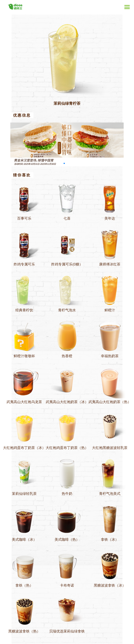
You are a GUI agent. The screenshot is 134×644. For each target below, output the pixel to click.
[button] (64, 163)
